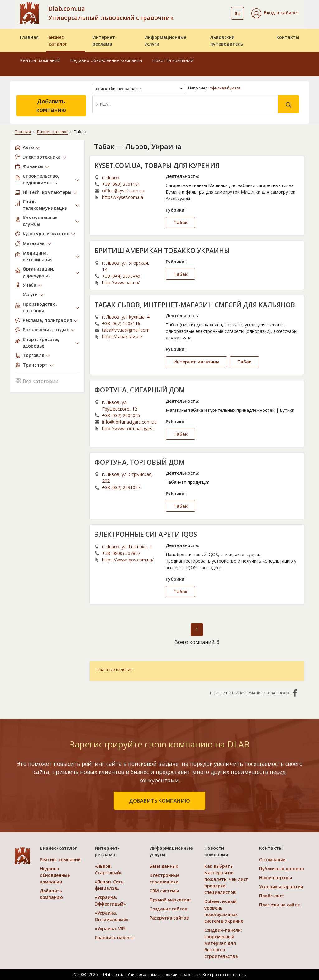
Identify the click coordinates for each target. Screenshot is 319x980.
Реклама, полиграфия (47, 320)
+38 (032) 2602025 (121, 415)
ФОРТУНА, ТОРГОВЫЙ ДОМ (139, 462)
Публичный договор (281, 869)
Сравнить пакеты (114, 937)
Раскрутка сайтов (169, 918)
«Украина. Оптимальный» (112, 916)
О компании (272, 860)
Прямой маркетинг (170, 900)
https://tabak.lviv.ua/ (122, 336)
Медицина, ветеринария (38, 256)
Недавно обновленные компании (106, 60)
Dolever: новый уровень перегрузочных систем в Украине (224, 911)
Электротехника (42, 157)
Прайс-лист (272, 896)
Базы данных (164, 866)
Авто (28, 147)
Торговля (33, 355)
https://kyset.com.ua (123, 197)
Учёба (30, 285)
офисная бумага (225, 88)
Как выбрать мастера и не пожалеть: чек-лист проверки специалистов (226, 879)
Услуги (30, 294)
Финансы (33, 166)
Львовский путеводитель (227, 41)
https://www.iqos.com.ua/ (128, 560)
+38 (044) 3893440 (121, 276)
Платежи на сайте (279, 905)
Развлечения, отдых (46, 330)
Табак (181, 222)
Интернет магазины (196, 362)
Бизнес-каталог (58, 41)
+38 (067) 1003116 (121, 323)
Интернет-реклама (105, 41)
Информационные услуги (165, 41)
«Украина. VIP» (111, 928)
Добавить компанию (51, 106)
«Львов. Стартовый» (108, 869)
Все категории (37, 380)
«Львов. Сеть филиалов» (109, 885)
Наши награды (276, 878)
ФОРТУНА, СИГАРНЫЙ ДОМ (140, 390)
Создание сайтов (169, 909)
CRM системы (164, 891)
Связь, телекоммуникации (45, 205)
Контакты (288, 37)
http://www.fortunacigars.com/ (128, 428)
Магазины (34, 243)
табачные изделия (114, 669)
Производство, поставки (40, 307)
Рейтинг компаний (40, 60)
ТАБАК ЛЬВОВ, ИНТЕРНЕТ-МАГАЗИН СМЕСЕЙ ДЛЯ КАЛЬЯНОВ (195, 305)
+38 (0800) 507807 (121, 553)
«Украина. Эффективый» (110, 901)
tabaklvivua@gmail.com (126, 330)
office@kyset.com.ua (123, 191)
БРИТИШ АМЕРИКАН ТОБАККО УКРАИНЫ (162, 251)
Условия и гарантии (281, 887)
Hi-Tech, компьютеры (47, 192)
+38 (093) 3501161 (121, 184)
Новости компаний (173, 60)
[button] (275, 13)
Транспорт (35, 365)
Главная (29, 37)
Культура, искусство (46, 234)
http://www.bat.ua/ (121, 283)
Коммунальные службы (40, 221)
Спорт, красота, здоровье (41, 343)
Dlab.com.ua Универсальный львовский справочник (111, 13)
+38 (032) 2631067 (121, 487)
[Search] (185, 104)
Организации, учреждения (38, 272)
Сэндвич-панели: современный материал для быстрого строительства (223, 943)
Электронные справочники (164, 878)
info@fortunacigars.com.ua (129, 422)
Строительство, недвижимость (41, 179)
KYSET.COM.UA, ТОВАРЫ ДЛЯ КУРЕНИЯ (157, 166)
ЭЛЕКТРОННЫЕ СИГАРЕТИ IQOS (146, 534)
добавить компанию (159, 801)
